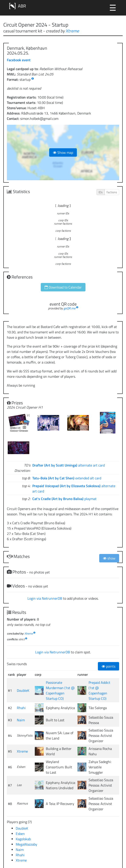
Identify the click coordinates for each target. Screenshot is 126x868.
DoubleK (23, 690)
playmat (64, 499)
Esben (20, 834)
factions (112, 192)
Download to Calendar (63, 287)
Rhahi (21, 708)
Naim (21, 720)
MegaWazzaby (26, 844)
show (109, 558)
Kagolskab (23, 839)
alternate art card (69, 465)
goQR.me (70, 308)
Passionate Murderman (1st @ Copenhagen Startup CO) (60, 690)
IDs (101, 192)
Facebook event (19, 60)
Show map (63, 152)
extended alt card (67, 478)
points (109, 666)
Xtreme (72, 31)
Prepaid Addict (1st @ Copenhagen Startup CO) (99, 690)
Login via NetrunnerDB (45, 598)
